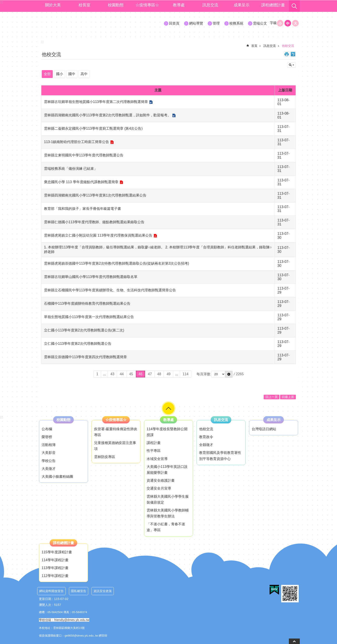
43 (112, 374)
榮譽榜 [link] (47, 437)
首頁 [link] (254, 46)
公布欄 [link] (47, 429)
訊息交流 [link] (210, 5)
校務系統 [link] (236, 23)
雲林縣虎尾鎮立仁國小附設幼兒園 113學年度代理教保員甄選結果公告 (98, 235)
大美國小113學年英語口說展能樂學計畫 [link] (167, 470)
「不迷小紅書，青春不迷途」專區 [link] (166, 527)
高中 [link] (84, 74)
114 (186, 374)
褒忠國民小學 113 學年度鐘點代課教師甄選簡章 (81, 182)
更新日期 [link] (45, 599)
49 (168, 374)
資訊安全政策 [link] (103, 591)
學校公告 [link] (49, 461)
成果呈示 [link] (242, 5)
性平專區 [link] (154, 451)
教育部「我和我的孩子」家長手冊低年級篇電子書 (82, 209)
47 (150, 374)
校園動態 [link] (116, 5)
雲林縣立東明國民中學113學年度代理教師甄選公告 (84, 155)
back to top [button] (294, 641)
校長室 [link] (84, 5)
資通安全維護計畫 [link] (161, 480)
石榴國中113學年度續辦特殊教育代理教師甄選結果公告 (87, 303)
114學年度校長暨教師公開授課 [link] (167, 432)
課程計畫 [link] (154, 443)
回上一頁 (272, 397)
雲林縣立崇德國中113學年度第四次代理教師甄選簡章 (85, 357)
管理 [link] (216, 23)
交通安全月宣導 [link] (159, 488)
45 (131, 374)
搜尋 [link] (294, 6)
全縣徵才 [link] (206, 445)
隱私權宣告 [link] (79, 591)
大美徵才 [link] (49, 469)
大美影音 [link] (49, 453)
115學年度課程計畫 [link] (57, 552)
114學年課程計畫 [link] (55, 560)
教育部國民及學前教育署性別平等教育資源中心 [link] (220, 456)
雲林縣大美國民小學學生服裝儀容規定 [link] (168, 499)
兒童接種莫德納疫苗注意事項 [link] (115, 446)
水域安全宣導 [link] (157, 459)
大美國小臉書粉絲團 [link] (57, 477)
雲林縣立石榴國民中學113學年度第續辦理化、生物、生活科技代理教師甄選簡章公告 (110, 290)
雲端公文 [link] (260, 23)
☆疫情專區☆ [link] (147, 5)
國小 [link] (60, 74)
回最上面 (288, 397)
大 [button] (295, 24)
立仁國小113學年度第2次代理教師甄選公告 (78, 344)
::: (1, 417)
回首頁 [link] (174, 23)
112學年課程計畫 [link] (55, 576)
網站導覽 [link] (196, 23)
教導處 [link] (179, 5)
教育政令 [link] (206, 437)
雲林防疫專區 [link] (105, 457)
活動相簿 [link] (49, 445)
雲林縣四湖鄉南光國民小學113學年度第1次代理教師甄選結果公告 (95, 195)
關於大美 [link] (53, 5)
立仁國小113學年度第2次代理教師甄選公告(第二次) (84, 330)
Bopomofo (293, 54)
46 (140, 374)
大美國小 (77, 23)
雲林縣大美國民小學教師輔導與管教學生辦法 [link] (168, 513)
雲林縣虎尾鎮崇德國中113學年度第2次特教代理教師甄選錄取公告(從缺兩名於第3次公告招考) (117, 263)
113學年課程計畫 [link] (55, 568)
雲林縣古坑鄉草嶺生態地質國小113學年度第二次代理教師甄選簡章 (96, 102)
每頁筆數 (204, 374)
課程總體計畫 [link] (273, 5)
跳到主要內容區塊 (2, 2)
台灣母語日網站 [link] (264, 429)
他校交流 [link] (288, 46)
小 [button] (280, 24)
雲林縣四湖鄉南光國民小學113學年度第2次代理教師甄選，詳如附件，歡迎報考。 (107, 115)
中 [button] (288, 24)
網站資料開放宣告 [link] (51, 591)
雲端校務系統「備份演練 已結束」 (71, 169)
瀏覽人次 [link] (45, 605)
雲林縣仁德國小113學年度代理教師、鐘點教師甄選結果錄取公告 (94, 222)
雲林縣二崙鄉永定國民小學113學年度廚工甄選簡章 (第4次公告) (93, 128)
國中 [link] (72, 74)
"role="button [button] (168, 408)
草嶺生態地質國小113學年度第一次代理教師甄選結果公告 (89, 317)
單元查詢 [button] (291, 65)
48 (159, 374)
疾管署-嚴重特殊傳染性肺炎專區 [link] (116, 432)
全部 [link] (47, 74)
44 (122, 374)
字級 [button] (273, 23)
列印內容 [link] (287, 54)
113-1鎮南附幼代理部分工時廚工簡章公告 (76, 142)
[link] (274, 590)
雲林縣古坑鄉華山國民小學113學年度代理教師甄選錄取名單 (91, 277)
